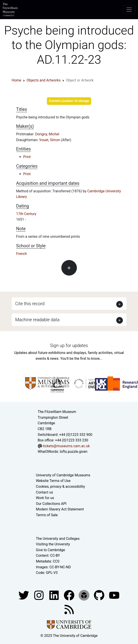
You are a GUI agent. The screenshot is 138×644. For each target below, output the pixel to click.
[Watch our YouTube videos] (114, 595)
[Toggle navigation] (129, 10)
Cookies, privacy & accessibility (61, 487)
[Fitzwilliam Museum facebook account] (54, 595)
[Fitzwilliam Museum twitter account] (24, 595)
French (22, 254)
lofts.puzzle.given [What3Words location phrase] (74, 452)
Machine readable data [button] (37, 320)
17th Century (26, 214)
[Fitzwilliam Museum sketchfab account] (84, 595)
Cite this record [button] (30, 304)
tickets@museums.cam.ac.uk (66, 446)
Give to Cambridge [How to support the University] (51, 550)
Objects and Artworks (44, 80)
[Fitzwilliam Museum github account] (100, 595)
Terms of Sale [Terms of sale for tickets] (47, 515)
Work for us (45, 498)
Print (27, 157)
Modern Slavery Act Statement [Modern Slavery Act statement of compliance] (60, 509)
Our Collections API (51, 504)
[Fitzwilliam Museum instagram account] (39, 595)
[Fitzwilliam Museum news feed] (69, 609)
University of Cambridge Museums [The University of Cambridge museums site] (63, 475)
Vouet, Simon (50, 140)
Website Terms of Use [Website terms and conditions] (53, 481)
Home (17, 80)
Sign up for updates (69, 345)
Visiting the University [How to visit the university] (53, 544)
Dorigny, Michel (47, 134)
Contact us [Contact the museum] (45, 492)
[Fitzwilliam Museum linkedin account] (70, 595)
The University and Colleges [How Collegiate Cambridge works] (58, 539)
